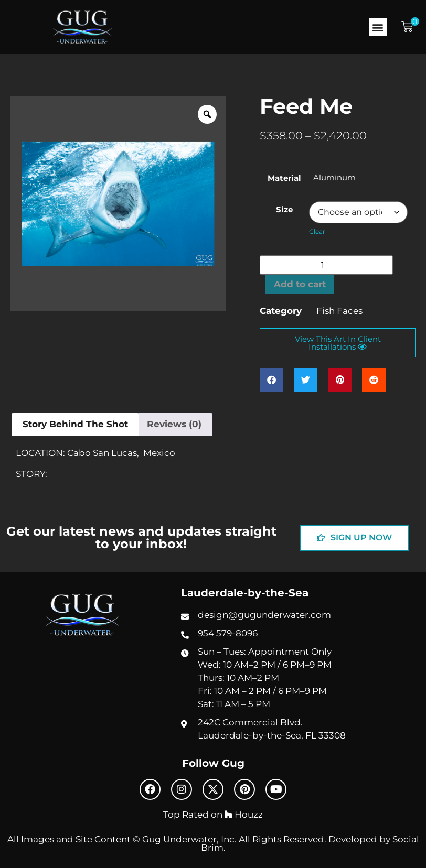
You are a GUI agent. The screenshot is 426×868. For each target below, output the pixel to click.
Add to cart (300, 284)
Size (284, 209)
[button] (378, 27)
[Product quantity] (326, 265)
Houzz (244, 815)
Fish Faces (339, 311)
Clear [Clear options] (317, 231)
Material (284, 178)
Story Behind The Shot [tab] (75, 424)
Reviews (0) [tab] (174, 424)
